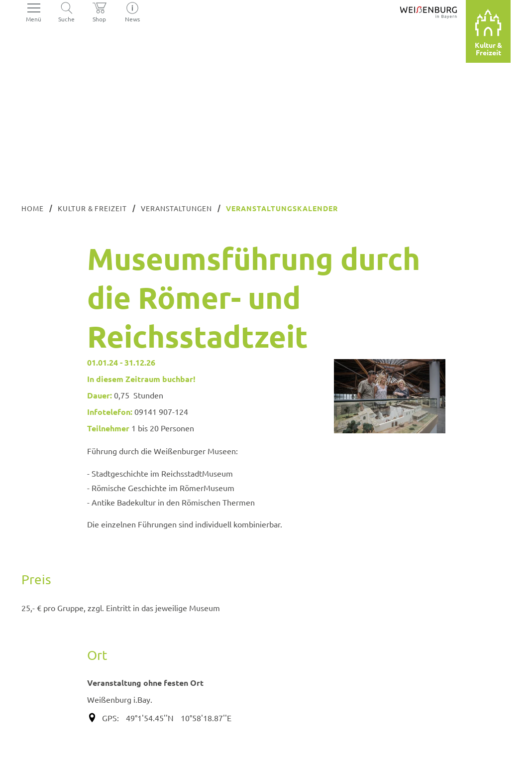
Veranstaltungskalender (282, 208)
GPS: (110, 718)
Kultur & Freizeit (93, 208)
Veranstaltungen (176, 208)
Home (33, 208)
